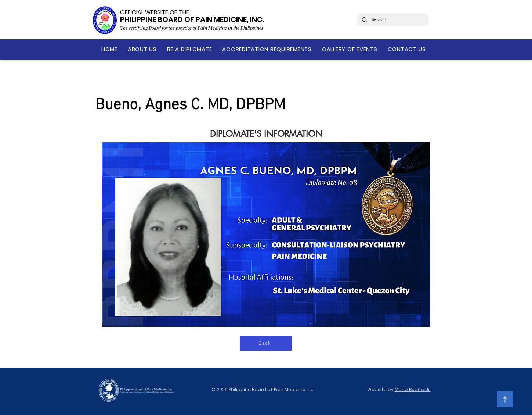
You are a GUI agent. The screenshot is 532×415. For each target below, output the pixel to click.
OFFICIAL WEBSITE (144, 12)
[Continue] (505, 399)
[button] (142, 49)
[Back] (266, 343)
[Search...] (392, 20)
